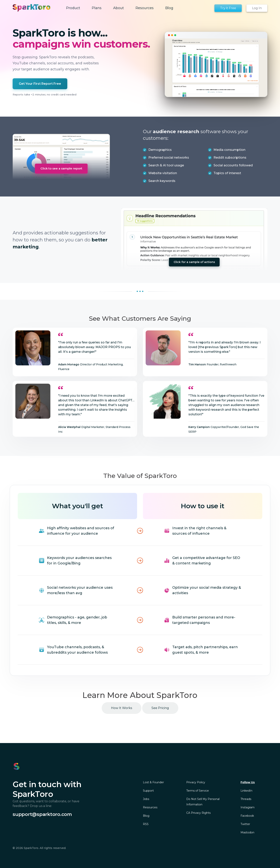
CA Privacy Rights (198, 813)
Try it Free (228, 8)
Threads (246, 799)
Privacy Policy (196, 782)
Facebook (247, 816)
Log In (257, 8)
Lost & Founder (153, 782)
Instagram (248, 807)
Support (148, 791)
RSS (146, 824)
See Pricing (160, 708)
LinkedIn (246, 791)
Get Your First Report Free (40, 84)
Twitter (245, 824)
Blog (146, 816)
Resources (150, 807)
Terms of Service (198, 791)
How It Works (122, 708)
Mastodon (247, 832)
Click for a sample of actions (194, 262)
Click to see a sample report (61, 168)
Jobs (146, 799)
